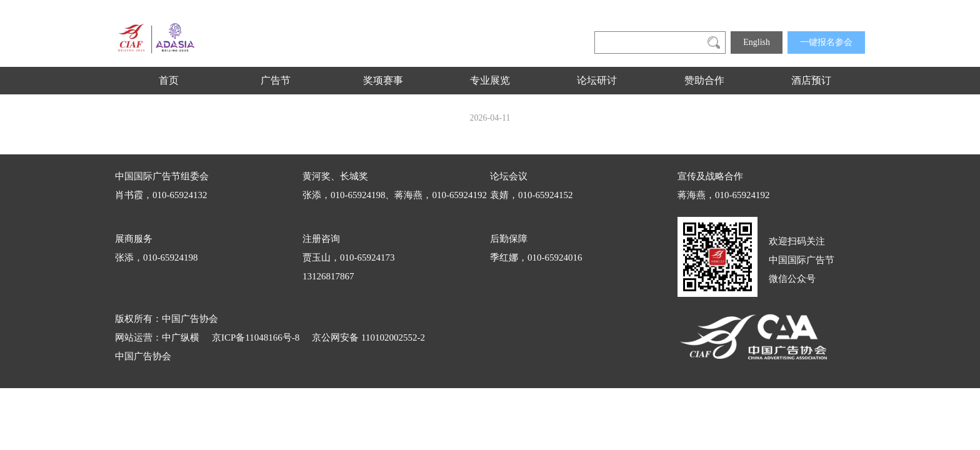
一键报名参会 (826, 42)
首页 (169, 80)
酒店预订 (811, 80)
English (757, 42)
